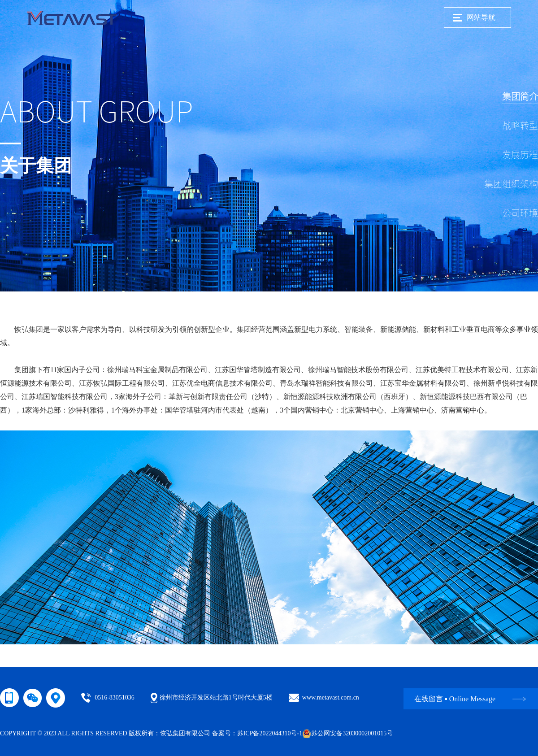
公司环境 (520, 213)
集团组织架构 (511, 184)
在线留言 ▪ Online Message (455, 699)
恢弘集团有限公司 (185, 733)
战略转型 (520, 126)
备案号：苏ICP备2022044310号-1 (257, 733)
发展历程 (520, 155)
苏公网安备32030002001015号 (347, 734)
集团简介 (520, 96)
